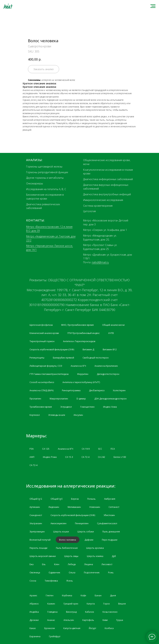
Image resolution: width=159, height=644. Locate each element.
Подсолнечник (92, 573)
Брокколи (50, 628)
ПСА (113, 449)
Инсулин (78, 415)
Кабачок (90, 612)
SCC (100, 449)
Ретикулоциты (37, 358)
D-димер (81, 399)
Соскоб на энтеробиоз (42, 382)
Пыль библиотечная (67, 548)
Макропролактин (59, 399)
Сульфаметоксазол (107, 523)
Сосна (33, 581)
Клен (57, 564)
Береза (75, 499)
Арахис (33, 595)
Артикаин (35, 507)
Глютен (50, 595)
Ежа (32, 564)
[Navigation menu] (153, 6)
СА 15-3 (69, 457)
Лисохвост (107, 564)
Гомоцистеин (87, 407)
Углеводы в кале (57, 415)
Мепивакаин (74, 507)
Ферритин (83, 374)
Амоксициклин (58, 523)
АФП (32, 457)
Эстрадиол (66, 407)
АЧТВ (111, 333)
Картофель (88, 620)
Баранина (35, 636)
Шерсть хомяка (95, 556)
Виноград (71, 612)
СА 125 (46, 449)
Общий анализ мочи (113, 325)
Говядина (52, 612)
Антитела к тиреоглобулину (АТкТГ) (81, 382)
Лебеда (72, 564)
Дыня (113, 595)
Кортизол (35, 415)
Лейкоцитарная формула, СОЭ (46, 366)
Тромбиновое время (41, 407)
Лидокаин (54, 507)
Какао (33, 628)
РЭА (32, 449)
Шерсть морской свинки (43, 556)
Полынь (91, 499)
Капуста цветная (72, 628)
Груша (120, 620)
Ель (44, 564)
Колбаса (109, 628)
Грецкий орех (71, 604)
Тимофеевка (51, 581)
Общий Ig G (36, 499)
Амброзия (110, 499)
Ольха (72, 573)
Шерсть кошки (61, 532)
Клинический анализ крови (44, 333)
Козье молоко (110, 612)
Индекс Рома (50, 457)
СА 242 (101, 457)
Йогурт (92, 628)
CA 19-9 (86, 449)
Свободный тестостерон (96, 358)
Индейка (34, 612)
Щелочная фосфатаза (41, 325)
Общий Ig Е (57, 499)
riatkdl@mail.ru (100, 262)
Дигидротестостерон (108, 374)
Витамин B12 (110, 350)
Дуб (114, 556)
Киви (105, 620)
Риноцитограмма (71, 390)
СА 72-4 (85, 457)
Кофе (83, 595)
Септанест (114, 507)
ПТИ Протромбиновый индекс (84, 333)
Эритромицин (37, 532)
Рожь (111, 573)
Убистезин (109, 515)
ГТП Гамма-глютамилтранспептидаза (49, 374)
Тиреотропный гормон (42, 341)
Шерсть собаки (86, 532)
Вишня (122, 604)
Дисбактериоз (97, 390)
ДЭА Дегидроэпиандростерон (110, 399)
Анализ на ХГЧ (78, 366)
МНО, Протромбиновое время (77, 325)
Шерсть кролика (95, 548)
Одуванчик (54, 573)
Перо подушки (110, 540)
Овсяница (35, 573)
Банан (98, 595)
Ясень (70, 581)
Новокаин (95, 507)
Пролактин (35, 399)
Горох (106, 604)
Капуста (91, 604)
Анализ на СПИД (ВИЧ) (41, 390)
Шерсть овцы (71, 556)
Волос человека (68, 540)
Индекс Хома (110, 407)
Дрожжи (34, 620)
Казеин (51, 604)
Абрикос (34, 604)
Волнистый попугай (40, 540)
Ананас (51, 620)
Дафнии (89, 540)
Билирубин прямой (63, 358)
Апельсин (69, 620)
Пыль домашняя (111, 532)
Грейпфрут (55, 636)
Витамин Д (88, 350)
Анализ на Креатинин (106, 366)
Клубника (67, 595)
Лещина (89, 564)
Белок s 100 (120, 457)
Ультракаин (36, 523)
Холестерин (119, 390)
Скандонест (36, 515)
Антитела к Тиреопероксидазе (79, 341)
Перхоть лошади (38, 548)
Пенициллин (82, 523)
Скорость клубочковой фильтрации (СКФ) (52, 350)
